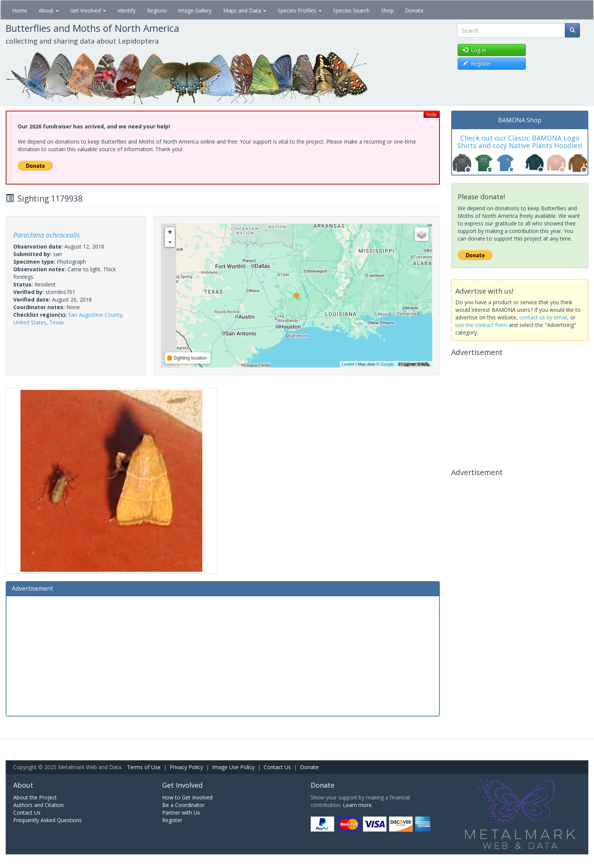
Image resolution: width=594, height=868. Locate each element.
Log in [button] (474, 50)
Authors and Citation (38, 805)
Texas (57, 322)
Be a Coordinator (183, 805)
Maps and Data (245, 10)
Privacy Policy (186, 767)
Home (20, 10)
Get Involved (88, 10)
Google (387, 364)
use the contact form (481, 325)
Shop (387, 10)
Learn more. (358, 805)
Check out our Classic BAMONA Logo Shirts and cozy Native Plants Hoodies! (520, 142)
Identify (127, 10)
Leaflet (348, 364)
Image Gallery (195, 10)
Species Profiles (300, 10)
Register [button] (477, 63)
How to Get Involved (187, 797)
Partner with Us (181, 812)
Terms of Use (144, 767)
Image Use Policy (233, 767)
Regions (157, 10)
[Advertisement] (223, 655)
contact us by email (543, 317)
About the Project (35, 797)
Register (172, 820)
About (49, 10)
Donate (414, 10)
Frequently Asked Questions (48, 820)
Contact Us (277, 767)
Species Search (351, 10)
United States (30, 322)
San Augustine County (95, 315)
